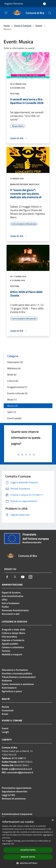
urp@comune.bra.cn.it (20, 769)
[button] (28, 863)
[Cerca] (50, 13)
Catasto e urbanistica (13, 647)
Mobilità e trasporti (12, 654)
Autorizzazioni (9, 688)
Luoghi (5, 732)
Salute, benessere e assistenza (18, 684)
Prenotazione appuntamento (17, 788)
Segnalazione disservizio (15, 791)
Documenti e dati (11, 614)
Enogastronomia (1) (17, 387)
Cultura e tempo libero (13, 633)
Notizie (5, 707)
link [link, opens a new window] (12, 844)
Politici (5, 607)
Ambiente (7, 681)
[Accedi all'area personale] (44, 4)
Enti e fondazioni (11, 603)
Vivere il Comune (23, 26)
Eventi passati (14, 418)
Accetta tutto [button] (28, 850)
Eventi (39, 26)
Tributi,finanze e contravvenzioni (19, 677)
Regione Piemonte (14, 4)
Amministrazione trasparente (17, 814)
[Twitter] (15, 577)
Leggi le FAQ (8, 795)
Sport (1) (12, 412)
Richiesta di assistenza (14, 799)
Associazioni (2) (15, 362)
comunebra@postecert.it (20, 772)
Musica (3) (12, 406)
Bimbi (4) (12, 375)
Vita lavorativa (9, 637)
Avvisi (5, 714)
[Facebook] (7, 577)
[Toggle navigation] (6, 13)
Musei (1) (12, 399)
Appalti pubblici (10, 644)
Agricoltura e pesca (12, 691)
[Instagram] (30, 577)
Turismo (6, 651)
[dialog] (28, 843)
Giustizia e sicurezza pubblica (17, 673)
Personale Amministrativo (15, 610)
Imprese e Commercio (13, 640)
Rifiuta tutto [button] (28, 857)
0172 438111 (19, 758)
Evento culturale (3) (17, 393)
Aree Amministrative (12, 596)
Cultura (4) (13, 381)
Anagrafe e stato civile (13, 629)
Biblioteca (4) (14, 368)
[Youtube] (23, 577)
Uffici (5, 600)
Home (7, 26)
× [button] (53, 820)
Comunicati (8, 710)
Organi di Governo (11, 592)
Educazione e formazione (15, 670)
